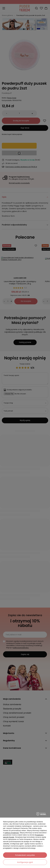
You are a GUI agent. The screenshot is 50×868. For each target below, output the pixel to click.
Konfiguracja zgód (25, 862)
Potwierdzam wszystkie (25, 855)
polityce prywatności (12, 833)
